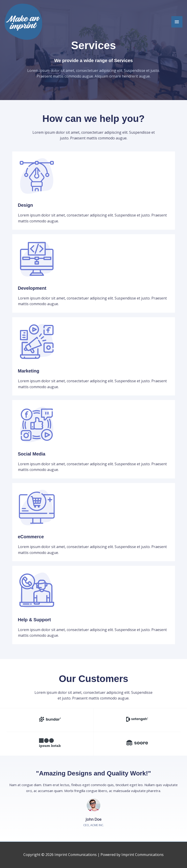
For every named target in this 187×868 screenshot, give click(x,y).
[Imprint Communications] (23, 22)
